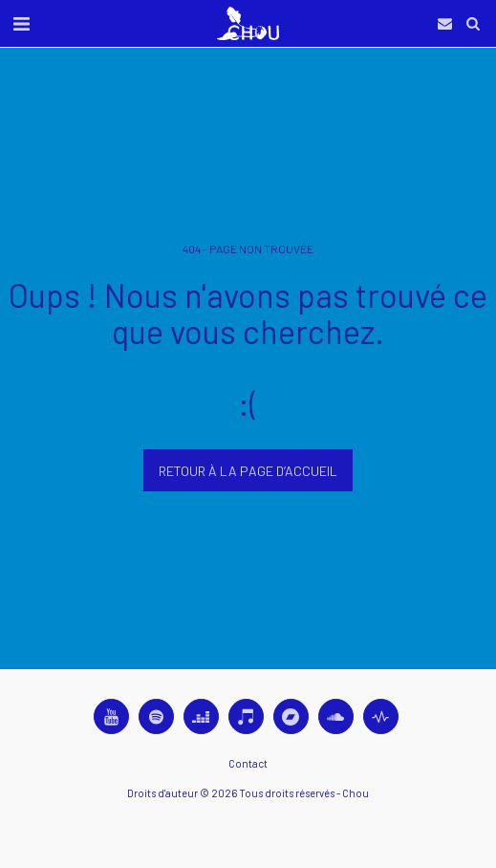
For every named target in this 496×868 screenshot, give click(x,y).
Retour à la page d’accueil (248, 471)
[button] (21, 23)
